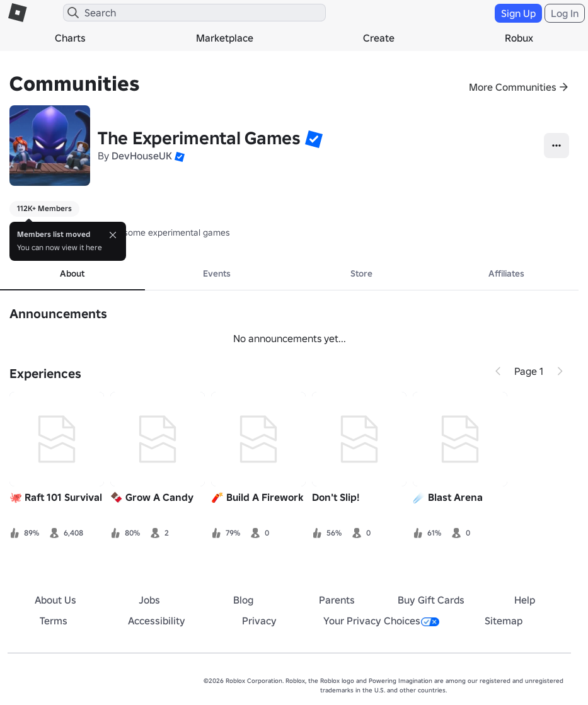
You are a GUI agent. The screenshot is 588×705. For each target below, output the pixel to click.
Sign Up (518, 13)
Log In (565, 13)
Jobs (149, 600)
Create (379, 38)
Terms (54, 621)
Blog (243, 600)
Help (525, 600)
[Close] (113, 235)
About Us (55, 600)
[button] (314, 139)
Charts (70, 38)
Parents (337, 600)
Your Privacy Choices (381, 621)
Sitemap (504, 621)
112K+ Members (44, 208)
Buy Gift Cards (431, 600)
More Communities (513, 87)
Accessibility (157, 621)
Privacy (259, 621)
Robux (519, 38)
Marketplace (225, 38)
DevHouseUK (142, 156)
